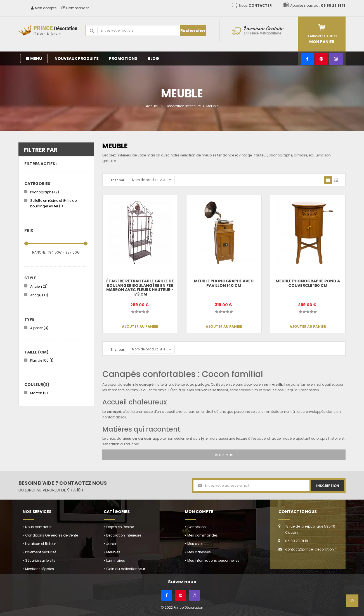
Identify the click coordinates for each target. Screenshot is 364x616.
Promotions (123, 58)
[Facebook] (307, 59)
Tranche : (39, 252)
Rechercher (193, 31)
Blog (153, 58)
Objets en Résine (120, 527)
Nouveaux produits (77, 58)
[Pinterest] (321, 59)
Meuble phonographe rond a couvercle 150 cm (308, 283)
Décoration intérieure (183, 106)
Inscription (328, 486)
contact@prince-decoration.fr (311, 549)
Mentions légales (40, 569)
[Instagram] (336, 59)
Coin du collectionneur (126, 569)
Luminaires (116, 560)
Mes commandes (203, 535)
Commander (75, 8)
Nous (255, 5)
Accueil (152, 106)
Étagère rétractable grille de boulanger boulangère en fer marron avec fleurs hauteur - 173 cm (140, 287)
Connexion (197, 527)
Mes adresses (199, 552)
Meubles (113, 552)
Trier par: (118, 180)
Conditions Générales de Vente (52, 535)
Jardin (112, 544)
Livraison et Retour (41, 544)
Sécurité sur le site (40, 560)
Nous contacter (38, 527)
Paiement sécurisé (41, 552)
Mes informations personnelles (213, 560)
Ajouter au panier (140, 326)
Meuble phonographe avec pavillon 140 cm (224, 283)
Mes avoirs (196, 544)
